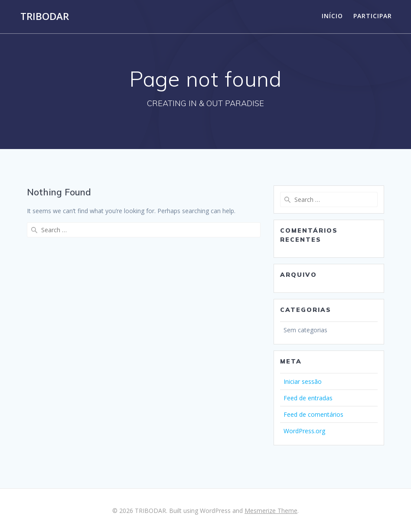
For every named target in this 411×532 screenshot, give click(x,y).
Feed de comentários (313, 414)
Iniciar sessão (303, 381)
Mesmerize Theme (271, 511)
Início (332, 16)
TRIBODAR (45, 16)
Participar (373, 16)
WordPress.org (304, 431)
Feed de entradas (308, 398)
